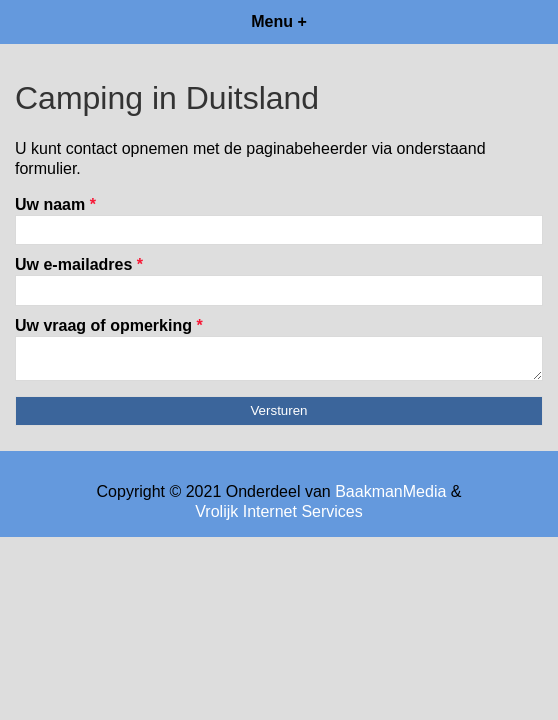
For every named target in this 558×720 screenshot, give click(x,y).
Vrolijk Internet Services (278, 517)
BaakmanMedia (390, 497)
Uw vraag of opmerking (109, 325)
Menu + (279, 21)
